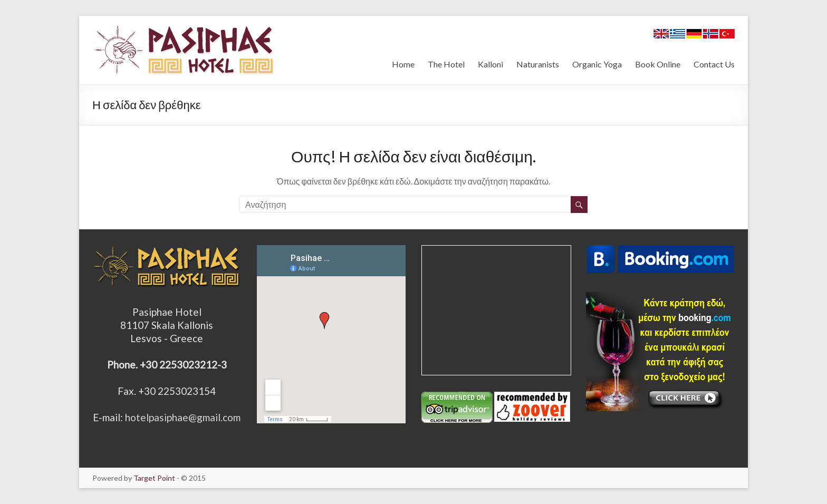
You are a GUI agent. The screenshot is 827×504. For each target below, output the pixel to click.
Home (403, 64)
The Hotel (446, 64)
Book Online (658, 64)
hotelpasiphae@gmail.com (183, 417)
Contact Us (714, 64)
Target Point (154, 478)
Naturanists (538, 64)
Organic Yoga (597, 64)
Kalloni (491, 64)
